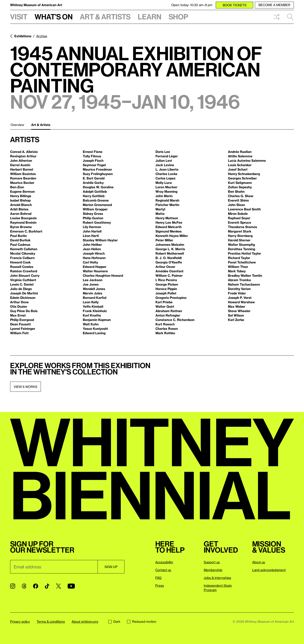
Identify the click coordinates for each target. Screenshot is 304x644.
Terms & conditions (51, 621)
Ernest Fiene (93, 152)
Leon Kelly (91, 302)
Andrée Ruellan (240, 152)
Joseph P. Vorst (240, 298)
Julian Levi (164, 160)
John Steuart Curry (25, 275)
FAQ (158, 578)
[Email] (54, 567)
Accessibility (164, 562)
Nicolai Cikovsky (23, 253)
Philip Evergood (22, 320)
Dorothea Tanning (242, 249)
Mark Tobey (237, 271)
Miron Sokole (238, 214)
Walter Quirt (165, 306)
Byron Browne (21, 227)
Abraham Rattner (169, 311)
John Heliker (92, 245)
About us (259, 562)
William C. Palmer (169, 275)
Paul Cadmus (20, 245)
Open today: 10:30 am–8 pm (192, 5)
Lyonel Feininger (23, 329)
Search (290, 17)
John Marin (164, 196)
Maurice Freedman (97, 169)
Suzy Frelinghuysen (98, 174)
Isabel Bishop (20, 200)
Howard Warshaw (241, 302)
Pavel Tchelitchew (242, 262)
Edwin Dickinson (23, 298)
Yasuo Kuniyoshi (95, 329)
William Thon (238, 267)
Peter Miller (164, 240)
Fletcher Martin (167, 205)
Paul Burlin (18, 236)
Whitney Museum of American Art (36, 5)
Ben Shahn (236, 191)
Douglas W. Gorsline (98, 187)
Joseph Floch (93, 160)
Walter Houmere (95, 271)
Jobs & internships (217, 578)
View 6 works (25, 387)
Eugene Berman (22, 191)
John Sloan (236, 205)
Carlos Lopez (165, 178)
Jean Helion (92, 249)
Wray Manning (166, 191)
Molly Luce (164, 183)
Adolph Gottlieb (95, 191)
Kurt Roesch (165, 324)
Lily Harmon (92, 227)
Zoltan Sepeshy (240, 187)
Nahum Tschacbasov (244, 284)
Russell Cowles (22, 267)
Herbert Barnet (22, 169)
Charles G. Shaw (241, 196)
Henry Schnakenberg (244, 174)
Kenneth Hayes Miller (172, 236)
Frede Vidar (237, 293)
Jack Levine (165, 165)
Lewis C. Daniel (22, 284)
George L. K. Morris (170, 249)
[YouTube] (71, 586)
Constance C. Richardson (175, 320)
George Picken (167, 284)
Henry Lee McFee (169, 222)
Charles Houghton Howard (103, 275)
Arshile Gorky (93, 183)
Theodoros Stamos (242, 227)
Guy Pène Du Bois (24, 311)
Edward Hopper (95, 267)
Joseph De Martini (24, 293)
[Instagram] (13, 586)
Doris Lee (163, 152)
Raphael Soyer (239, 218)
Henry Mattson (167, 218)
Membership (213, 570)
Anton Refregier (168, 315)
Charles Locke (166, 174)
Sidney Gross (93, 214)
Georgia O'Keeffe (169, 262)
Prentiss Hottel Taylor (244, 253)
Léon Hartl (91, 236)
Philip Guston (93, 218)
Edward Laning (94, 333)
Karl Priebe (164, 302)
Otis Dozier (19, 306)
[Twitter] (58, 586)
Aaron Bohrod (21, 214)
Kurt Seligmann (240, 183)
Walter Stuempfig (241, 245)
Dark (114, 621)
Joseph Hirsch (94, 253)
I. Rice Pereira (166, 280)
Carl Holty (90, 262)
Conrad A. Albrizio (24, 152)
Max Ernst (18, 315)
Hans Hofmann (94, 258)
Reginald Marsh (167, 200)
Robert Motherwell (170, 253)
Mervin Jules (92, 293)
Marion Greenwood (97, 205)
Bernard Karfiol (95, 298)
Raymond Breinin (23, 222)
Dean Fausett (20, 324)
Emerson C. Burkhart (26, 231)
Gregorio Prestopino (171, 298)
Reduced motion (142, 621)
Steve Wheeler (239, 311)
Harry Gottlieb (94, 196)
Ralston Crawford (24, 271)
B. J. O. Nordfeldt (169, 258)
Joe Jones (91, 284)
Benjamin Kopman (97, 320)
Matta (160, 214)
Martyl (160, 209)
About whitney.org (85, 621)
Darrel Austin (20, 165)
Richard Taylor (239, 258)
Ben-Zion (17, 187)
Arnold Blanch (21, 205)
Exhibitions (23, 36)
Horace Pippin (166, 289)
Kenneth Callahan (24, 249)
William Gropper (95, 209)
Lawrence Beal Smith (244, 209)
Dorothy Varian (239, 289)
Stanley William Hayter (100, 240)
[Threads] (24, 586)
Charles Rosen (167, 329)
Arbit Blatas (19, 209)
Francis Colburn (22, 258)
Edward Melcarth (169, 227)
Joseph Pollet (166, 293)
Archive (42, 36)
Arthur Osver (165, 267)
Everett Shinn (238, 200)
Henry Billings (21, 196)
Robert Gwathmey (97, 222)
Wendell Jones (94, 289)
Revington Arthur (23, 156)
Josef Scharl (238, 169)
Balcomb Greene (96, 200)
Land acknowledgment (269, 570)
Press (160, 585)
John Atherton (21, 160)
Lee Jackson (93, 280)
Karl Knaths (92, 315)
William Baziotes (23, 174)
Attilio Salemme (240, 156)
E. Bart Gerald (94, 178)
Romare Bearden (23, 178)
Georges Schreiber (242, 178)
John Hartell (92, 231)
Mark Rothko (165, 333)
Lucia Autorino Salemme (247, 160)
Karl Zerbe (236, 320)
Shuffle (276, 17)
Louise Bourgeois (23, 218)
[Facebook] (36, 586)
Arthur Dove (19, 302)
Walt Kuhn (91, 324)
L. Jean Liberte (167, 169)
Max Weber (237, 306)
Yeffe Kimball (93, 306)
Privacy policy (20, 621)
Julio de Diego (21, 289)
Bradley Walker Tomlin (245, 275)
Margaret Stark (240, 231)
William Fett (19, 333)
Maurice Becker (22, 183)
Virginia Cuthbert (23, 280)
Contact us (163, 570)
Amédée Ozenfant (169, 271)
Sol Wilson (236, 315)
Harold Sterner (239, 240)
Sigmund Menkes (169, 231)
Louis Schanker (240, 165)
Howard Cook (20, 262)
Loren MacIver (166, 187)
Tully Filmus (92, 156)
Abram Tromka (239, 280)
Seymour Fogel (94, 165)
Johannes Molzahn (170, 245)
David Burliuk (20, 240)
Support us (212, 562)
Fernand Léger (167, 156)
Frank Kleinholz (95, 311)
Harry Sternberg (240, 236)
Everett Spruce (240, 222)
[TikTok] (47, 586)
